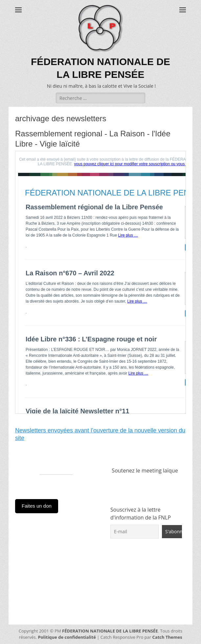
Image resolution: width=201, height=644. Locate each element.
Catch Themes (167, 637)
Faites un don (37, 506)
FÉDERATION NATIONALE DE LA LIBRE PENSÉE (110, 631)
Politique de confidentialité (67, 637)
